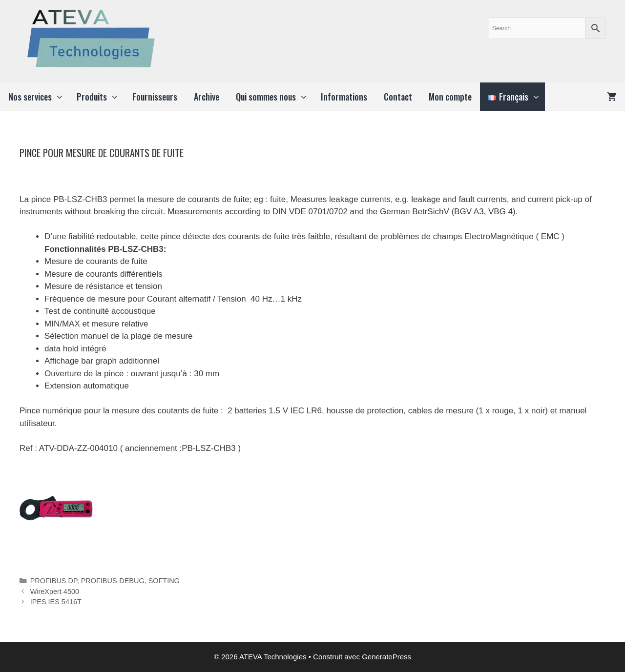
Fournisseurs (155, 97)
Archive (207, 97)
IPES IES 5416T (56, 602)
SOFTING (164, 581)
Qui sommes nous (274, 97)
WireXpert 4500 (55, 591)
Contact (398, 97)
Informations (344, 97)
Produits (100, 97)
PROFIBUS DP (54, 581)
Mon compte (450, 97)
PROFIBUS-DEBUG (113, 581)
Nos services (38, 97)
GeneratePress (386, 657)
